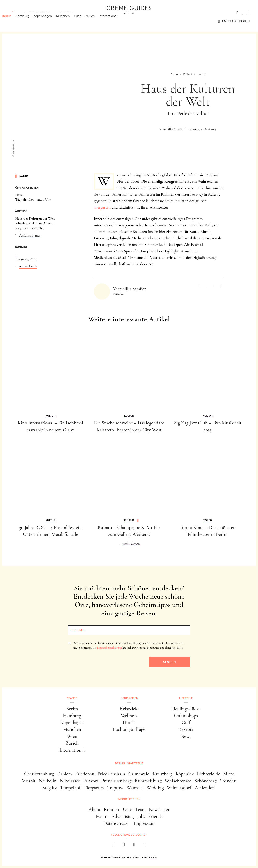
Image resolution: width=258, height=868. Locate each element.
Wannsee (135, 788)
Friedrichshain (111, 774)
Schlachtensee (178, 781)
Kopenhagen (49, 21)
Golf (186, 722)
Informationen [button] (129, 799)
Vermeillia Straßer (172, 129)
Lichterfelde (209, 774)
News (186, 736)
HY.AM (153, 858)
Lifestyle (66, 13)
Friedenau (85, 774)
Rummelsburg (148, 781)
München (69, 21)
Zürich (96, 21)
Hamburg (28, 21)
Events (102, 816)
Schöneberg (205, 781)
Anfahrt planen (30, 235)
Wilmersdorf (179, 788)
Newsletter (159, 810)
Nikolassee (70, 781)
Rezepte (186, 729)
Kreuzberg (163, 774)
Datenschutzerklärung (109, 648)
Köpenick (185, 774)
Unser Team (134, 810)
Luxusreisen (39, 13)
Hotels (129, 722)
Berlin (13, 21)
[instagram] (124, 846)
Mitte (229, 774)
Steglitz (50, 788)
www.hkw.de (28, 266)
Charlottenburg (39, 774)
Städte (14, 13)
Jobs (141, 816)
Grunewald (139, 774)
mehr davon (131, 543)
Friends (155, 816)
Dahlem (64, 774)
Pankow (91, 781)
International (114, 21)
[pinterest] (134, 846)
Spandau (228, 781)
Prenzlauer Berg (117, 781)
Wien (84, 21)
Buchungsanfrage (129, 729)
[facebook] (114, 846)
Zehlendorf (205, 788)
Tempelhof (70, 788)
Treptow (115, 788)
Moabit (29, 781)
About (94, 810)
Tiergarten (102, 207)
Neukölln (48, 781)
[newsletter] (144, 846)
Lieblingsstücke (186, 709)
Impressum (144, 823)
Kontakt (112, 810)
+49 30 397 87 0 (26, 259)
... (17, 254)
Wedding (155, 788)
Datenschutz (115, 823)
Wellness (129, 716)
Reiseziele (129, 709)
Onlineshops (186, 716)
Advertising (123, 816)
